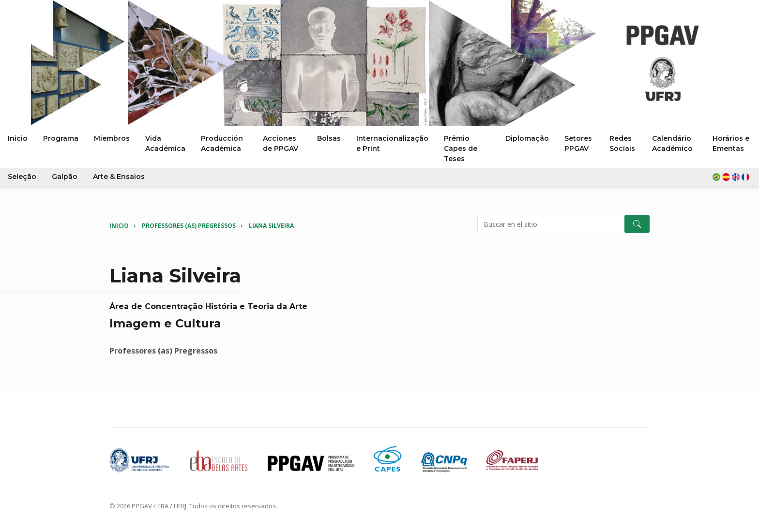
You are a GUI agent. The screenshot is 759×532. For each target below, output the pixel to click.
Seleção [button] (22, 177)
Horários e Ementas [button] (731, 143)
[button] (732, 177)
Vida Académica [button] (165, 143)
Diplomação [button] (527, 138)
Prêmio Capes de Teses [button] (461, 148)
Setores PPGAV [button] (578, 143)
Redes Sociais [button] (622, 143)
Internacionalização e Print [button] (392, 143)
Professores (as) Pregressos (189, 226)
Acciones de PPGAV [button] (281, 143)
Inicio (119, 226)
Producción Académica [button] (222, 143)
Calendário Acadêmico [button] (672, 143)
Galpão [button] (65, 177)
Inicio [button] (18, 138)
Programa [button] (61, 138)
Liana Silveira (271, 226)
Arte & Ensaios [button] (119, 177)
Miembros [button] (112, 138)
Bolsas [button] (329, 138)
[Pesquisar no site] (551, 224)
